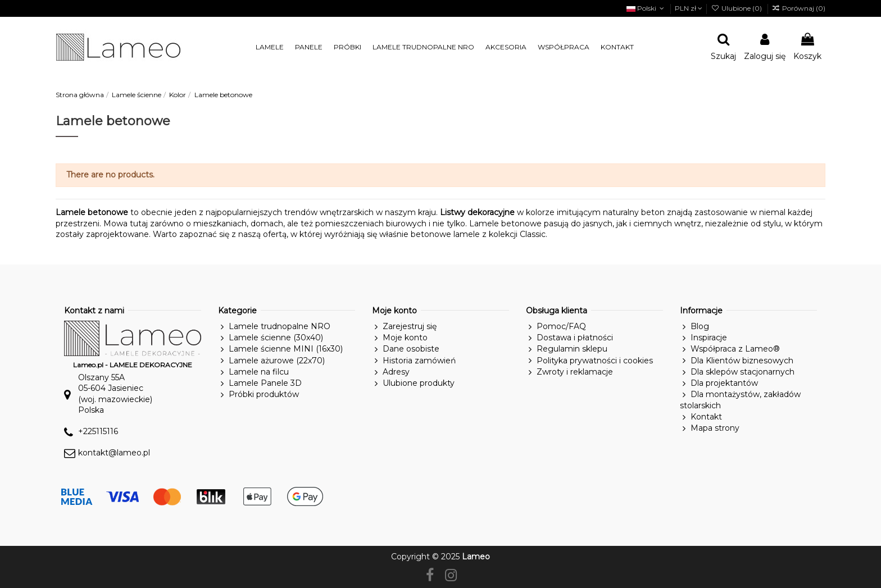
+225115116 (98, 431)
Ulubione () (737, 8)
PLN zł (689, 8)
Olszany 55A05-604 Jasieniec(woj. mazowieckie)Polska (115, 394)
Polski (646, 8)
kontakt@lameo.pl (114, 453)
